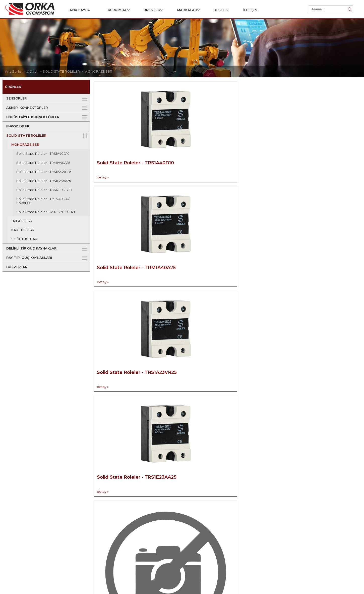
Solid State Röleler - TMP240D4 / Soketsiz (43, 201)
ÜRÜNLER (154, 10)
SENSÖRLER (16, 98)
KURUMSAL (119, 10)
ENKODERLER (18, 126)
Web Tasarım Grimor (340, 576)
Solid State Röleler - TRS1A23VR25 (44, 172)
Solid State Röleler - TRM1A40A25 (43, 163)
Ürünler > (34, 71)
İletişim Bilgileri (240, 499)
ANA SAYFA (80, 10)
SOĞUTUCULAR (24, 239)
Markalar (305, 521)
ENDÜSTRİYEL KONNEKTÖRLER (33, 117)
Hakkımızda (25, 499)
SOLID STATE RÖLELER (26, 135)
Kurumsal (21, 485)
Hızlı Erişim (305, 485)
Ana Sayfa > (15, 71)
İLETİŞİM (250, 10)
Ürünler (90, 485)
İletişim (231, 485)
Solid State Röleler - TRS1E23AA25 (44, 181)
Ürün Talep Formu (171, 506)
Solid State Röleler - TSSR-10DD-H (44, 190)
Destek (161, 485)
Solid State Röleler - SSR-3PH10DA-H (46, 212)
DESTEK (221, 10)
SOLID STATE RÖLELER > (64, 71)
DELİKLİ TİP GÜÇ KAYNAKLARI (32, 248)
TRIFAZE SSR (22, 221)
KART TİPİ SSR (23, 230)
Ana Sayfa (306, 499)
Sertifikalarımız (169, 499)
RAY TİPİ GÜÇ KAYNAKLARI (29, 258)
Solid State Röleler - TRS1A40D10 (43, 154)
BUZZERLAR (17, 267)
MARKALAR (189, 10)
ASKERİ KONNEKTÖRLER (27, 108)
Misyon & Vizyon (28, 506)
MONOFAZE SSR (98, 71)
